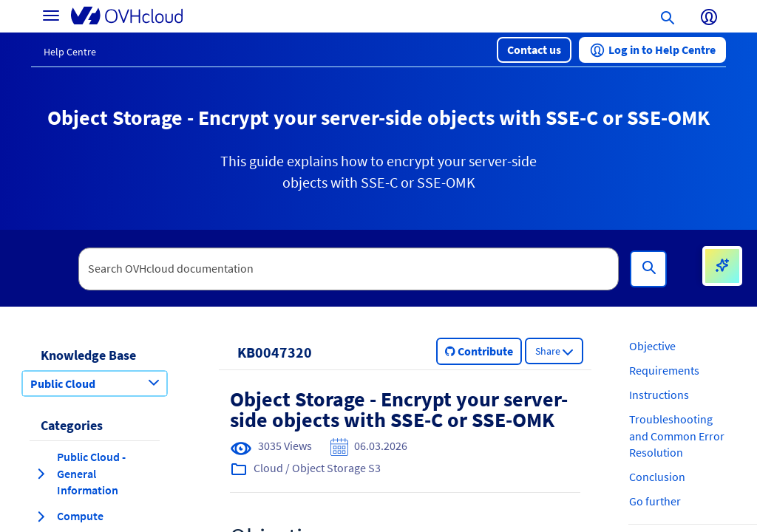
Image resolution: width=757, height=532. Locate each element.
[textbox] (349, 269)
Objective (652, 346)
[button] (534, 50)
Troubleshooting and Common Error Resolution (677, 436)
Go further (655, 501)
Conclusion (657, 477)
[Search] (648, 269)
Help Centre (70, 52)
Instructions (659, 395)
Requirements (664, 370)
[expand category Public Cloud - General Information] (41, 474)
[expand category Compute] (41, 516)
